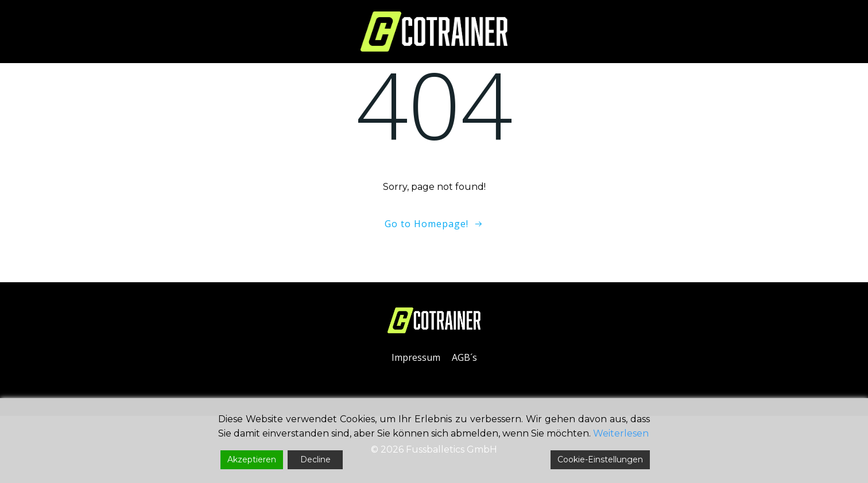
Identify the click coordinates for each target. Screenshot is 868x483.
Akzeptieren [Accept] (252, 459)
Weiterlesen (621, 433)
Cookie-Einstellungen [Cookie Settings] (600, 459)
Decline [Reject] (315, 459)
